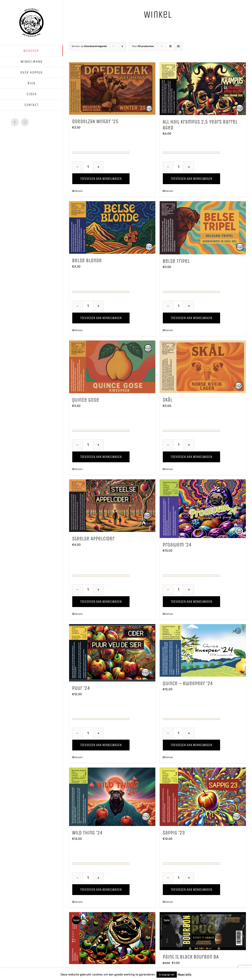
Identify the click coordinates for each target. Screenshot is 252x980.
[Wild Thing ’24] (112, 797)
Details (79, 191)
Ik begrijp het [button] (167, 975)
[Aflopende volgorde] (122, 46)
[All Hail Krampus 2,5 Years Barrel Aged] (203, 89)
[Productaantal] (88, 167)
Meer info (184, 974)
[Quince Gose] (112, 367)
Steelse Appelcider (93, 539)
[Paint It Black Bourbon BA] (203, 931)
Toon (143, 46)
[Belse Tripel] (203, 228)
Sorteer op (89, 46)
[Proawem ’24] (203, 509)
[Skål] (203, 367)
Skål (167, 400)
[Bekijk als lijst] (178, 46)
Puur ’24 (81, 688)
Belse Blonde (87, 260)
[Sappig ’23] (203, 797)
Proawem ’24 (177, 545)
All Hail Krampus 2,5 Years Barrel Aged (200, 125)
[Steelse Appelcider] (112, 506)
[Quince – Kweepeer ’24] (203, 650)
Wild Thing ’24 (87, 833)
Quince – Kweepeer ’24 (188, 683)
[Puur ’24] (112, 653)
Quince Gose (86, 400)
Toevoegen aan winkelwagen (101, 179)
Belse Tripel (176, 261)
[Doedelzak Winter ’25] (112, 89)
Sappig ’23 (174, 833)
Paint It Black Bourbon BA (191, 957)
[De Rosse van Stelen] (112, 938)
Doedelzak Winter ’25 (95, 121)
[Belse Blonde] (112, 227)
